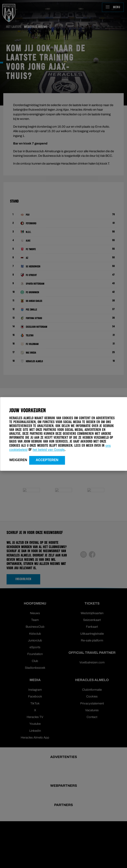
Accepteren (47, 460)
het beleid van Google (49, 450)
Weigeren (18, 460)
